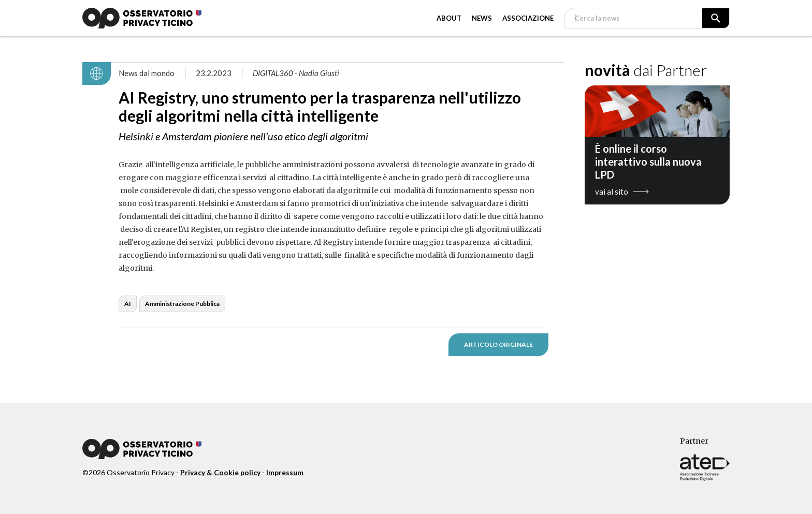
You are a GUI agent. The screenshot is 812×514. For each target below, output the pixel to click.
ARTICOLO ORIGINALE (498, 344)
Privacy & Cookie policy (220, 472)
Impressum (285, 472)
